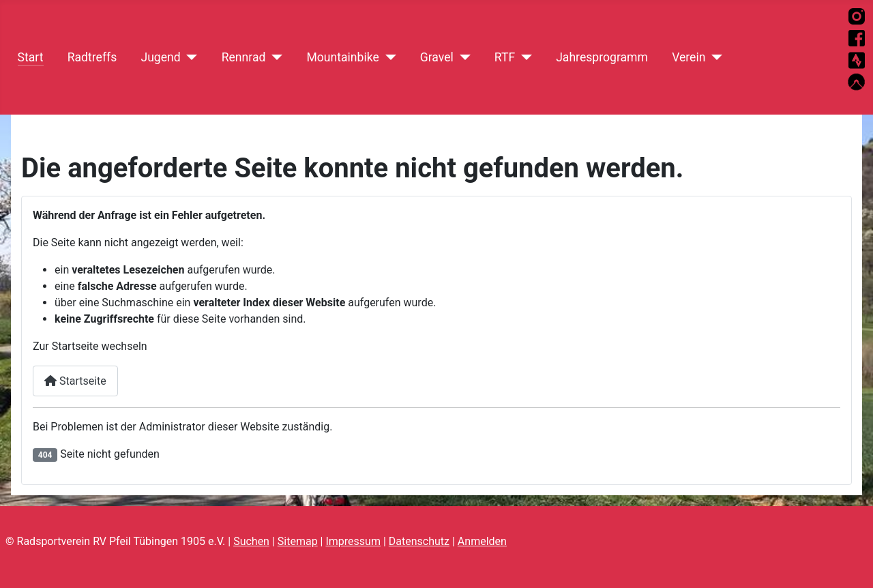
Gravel (437, 57)
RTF (505, 57)
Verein (689, 57)
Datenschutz (419, 541)
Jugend (160, 57)
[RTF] (523, 57)
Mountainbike (342, 57)
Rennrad (244, 57)
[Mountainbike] (388, 57)
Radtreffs (92, 57)
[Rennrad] (274, 57)
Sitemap (298, 541)
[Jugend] (189, 57)
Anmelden (482, 541)
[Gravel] (462, 57)
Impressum (353, 541)
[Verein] (714, 57)
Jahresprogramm (602, 57)
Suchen (251, 541)
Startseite (75, 381)
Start (31, 57)
